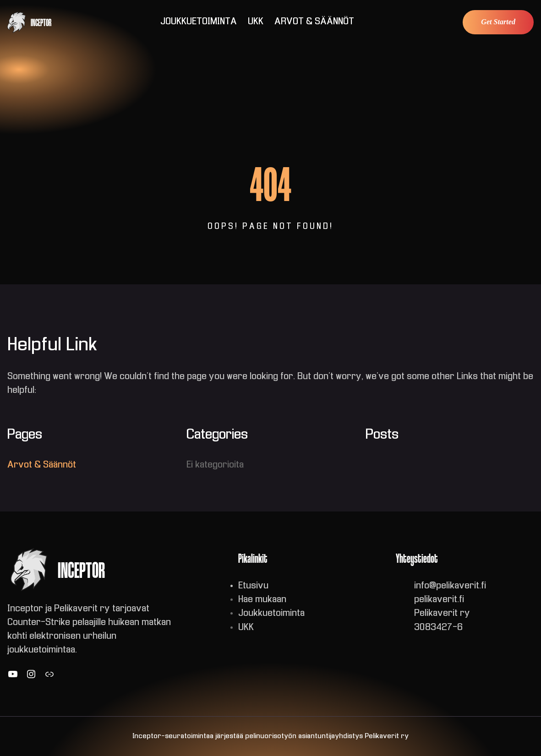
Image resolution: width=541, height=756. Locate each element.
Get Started (498, 22)
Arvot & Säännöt (42, 465)
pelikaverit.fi (439, 600)
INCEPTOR (41, 22)
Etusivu (253, 586)
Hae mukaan (262, 600)
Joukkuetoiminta (271, 613)
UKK (246, 628)
